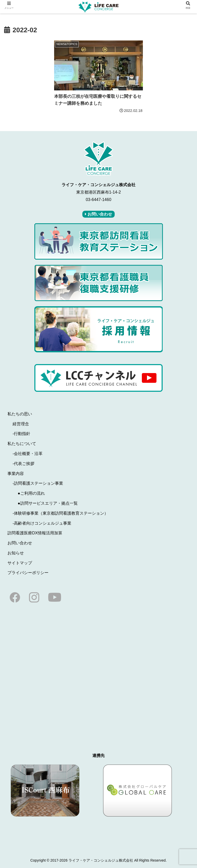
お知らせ (16, 553)
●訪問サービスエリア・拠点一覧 (48, 503)
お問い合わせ (20, 543)
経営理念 (21, 424)
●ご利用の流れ (31, 493)
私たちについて (22, 444)
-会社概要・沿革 (28, 454)
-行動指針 (21, 434)
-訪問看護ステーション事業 (38, 483)
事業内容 (16, 474)
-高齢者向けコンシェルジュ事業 (42, 523)
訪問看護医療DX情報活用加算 (35, 533)
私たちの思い (20, 414)
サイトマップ (20, 563)
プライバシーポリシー (28, 573)
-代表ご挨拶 (23, 464)
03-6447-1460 (98, 200)
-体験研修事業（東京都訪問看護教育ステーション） (60, 513)
